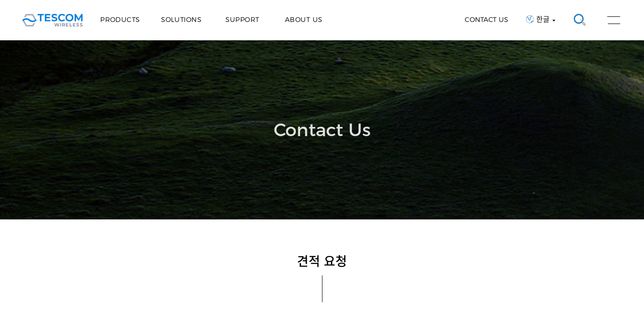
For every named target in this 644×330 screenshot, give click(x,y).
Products (120, 19)
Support (242, 19)
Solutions (181, 19)
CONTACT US (486, 19)
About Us (304, 19)
